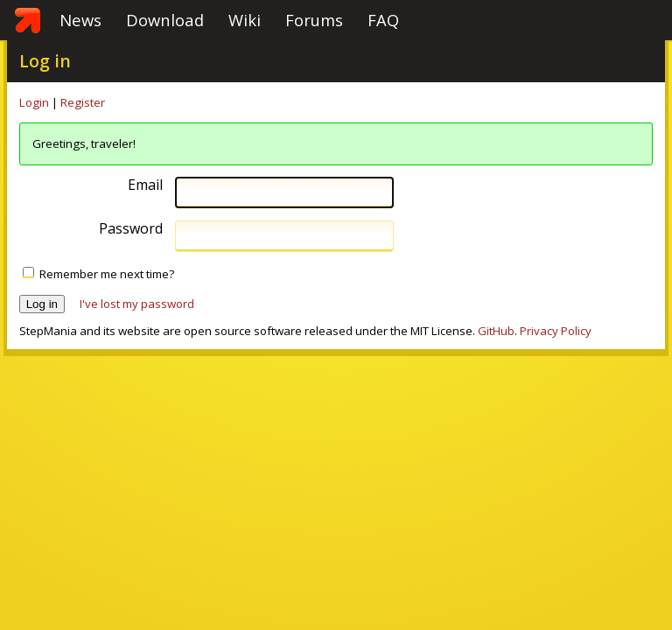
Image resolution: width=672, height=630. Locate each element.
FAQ (383, 20)
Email (145, 185)
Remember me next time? (107, 274)
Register (83, 102)
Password (131, 229)
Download (165, 20)
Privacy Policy (556, 331)
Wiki (245, 20)
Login (34, 102)
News (80, 20)
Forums (314, 20)
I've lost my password (137, 304)
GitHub (496, 331)
